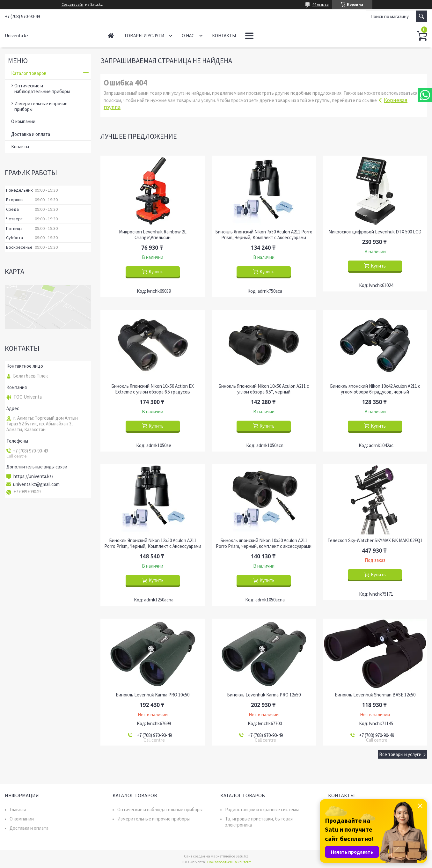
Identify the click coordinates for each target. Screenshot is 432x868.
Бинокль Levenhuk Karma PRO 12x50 (264, 695)
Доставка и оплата (31, 134)
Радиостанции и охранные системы (262, 809)
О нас (188, 36)
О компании (23, 121)
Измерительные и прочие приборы (41, 106)
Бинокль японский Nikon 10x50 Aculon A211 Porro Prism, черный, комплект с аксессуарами (264, 543)
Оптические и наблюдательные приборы (42, 88)
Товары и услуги (144, 36)
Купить (156, 272)
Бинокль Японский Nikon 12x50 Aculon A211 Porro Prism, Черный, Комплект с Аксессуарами (153, 543)
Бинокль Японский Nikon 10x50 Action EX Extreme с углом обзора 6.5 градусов (153, 389)
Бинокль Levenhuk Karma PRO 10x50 (153, 695)
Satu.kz (242, 856)
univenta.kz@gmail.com (36, 484)
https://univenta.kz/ (33, 476)
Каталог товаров (29, 73)
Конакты (20, 147)
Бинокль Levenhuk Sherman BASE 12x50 (375, 695)
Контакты (224, 36)
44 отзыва (321, 4)
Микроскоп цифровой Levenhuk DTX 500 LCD (375, 232)
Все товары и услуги (400, 754)
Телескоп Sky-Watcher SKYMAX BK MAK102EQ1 (375, 541)
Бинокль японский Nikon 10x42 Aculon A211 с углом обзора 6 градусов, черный (375, 389)
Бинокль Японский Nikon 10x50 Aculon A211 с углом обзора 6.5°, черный (264, 389)
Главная (111, 36)
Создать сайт (73, 4)
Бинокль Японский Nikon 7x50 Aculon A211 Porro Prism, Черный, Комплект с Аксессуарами (264, 235)
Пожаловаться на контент (229, 862)
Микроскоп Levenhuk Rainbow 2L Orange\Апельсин (153, 235)
